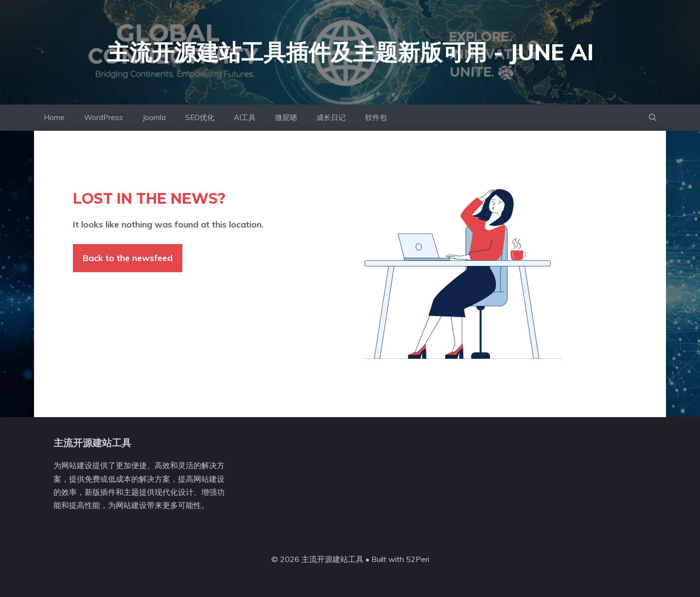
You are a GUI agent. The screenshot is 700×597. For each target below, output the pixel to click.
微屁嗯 (286, 117)
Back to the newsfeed (128, 258)
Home (54, 117)
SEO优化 (200, 117)
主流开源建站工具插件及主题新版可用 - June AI (350, 52)
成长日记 (331, 117)
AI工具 (245, 117)
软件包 (376, 117)
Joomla (154, 117)
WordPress (104, 117)
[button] (653, 118)
